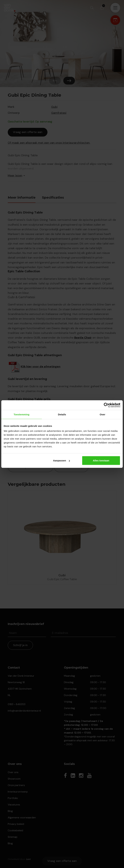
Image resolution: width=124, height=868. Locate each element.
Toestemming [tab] (22, 414)
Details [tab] (62, 414)
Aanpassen (62, 461)
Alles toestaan (101, 461)
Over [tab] (102, 414)
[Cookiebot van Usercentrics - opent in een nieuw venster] (106, 405)
